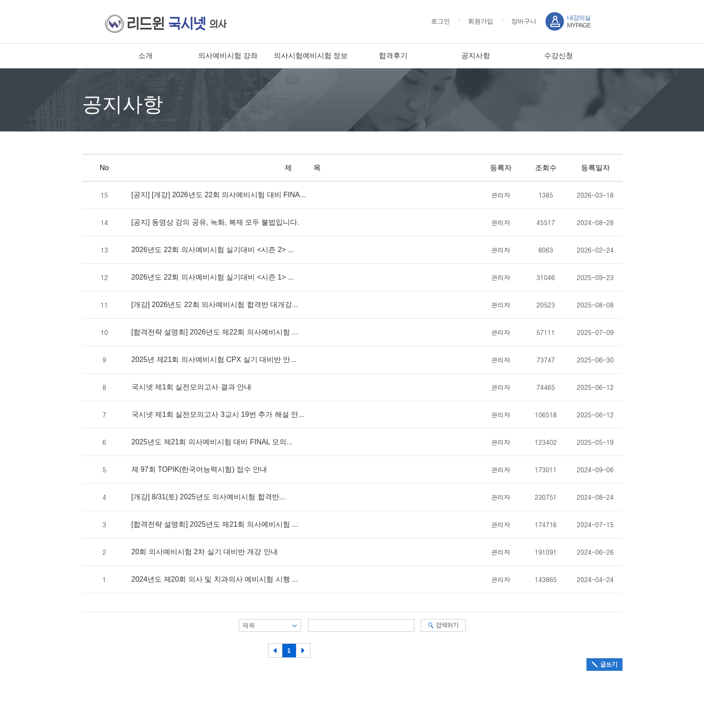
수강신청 (559, 56)
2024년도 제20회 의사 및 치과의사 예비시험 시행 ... (215, 579)
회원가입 (481, 21)
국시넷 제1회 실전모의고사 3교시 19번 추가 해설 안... (218, 415)
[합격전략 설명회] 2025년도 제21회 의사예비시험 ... (215, 525)
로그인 (441, 21)
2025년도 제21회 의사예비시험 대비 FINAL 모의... (212, 442)
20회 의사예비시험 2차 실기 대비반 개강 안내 (205, 552)
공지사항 (476, 56)
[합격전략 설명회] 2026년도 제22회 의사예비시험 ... (215, 332)
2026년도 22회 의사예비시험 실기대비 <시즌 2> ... (213, 250)
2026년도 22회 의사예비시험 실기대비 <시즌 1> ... (213, 277)
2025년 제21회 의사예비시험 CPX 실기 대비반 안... (214, 360)
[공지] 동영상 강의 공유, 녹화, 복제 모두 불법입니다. (216, 222)
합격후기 (393, 56)
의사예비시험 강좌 (228, 56)
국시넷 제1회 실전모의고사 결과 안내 (192, 387)
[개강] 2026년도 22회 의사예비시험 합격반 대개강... (215, 305)
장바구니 (524, 21)
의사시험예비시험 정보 (311, 56)
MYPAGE (579, 21)
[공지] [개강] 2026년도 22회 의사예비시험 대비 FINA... (219, 195)
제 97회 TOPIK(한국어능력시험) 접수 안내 (200, 470)
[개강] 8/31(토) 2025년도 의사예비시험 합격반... (208, 497)
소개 (145, 56)
